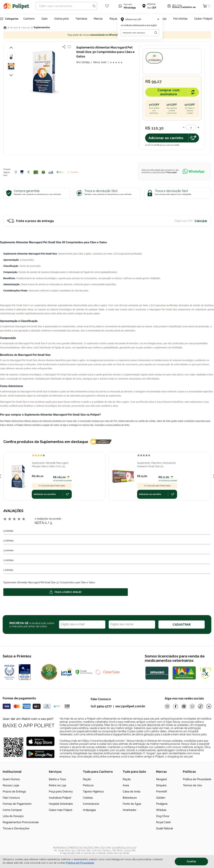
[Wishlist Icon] (107, 6)
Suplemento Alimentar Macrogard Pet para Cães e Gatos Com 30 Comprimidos (50, 465)
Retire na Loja (57, 785)
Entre (176, 7)
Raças (113, 19)
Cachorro (29, 19)
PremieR (161, 792)
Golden (161, 798)
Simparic (161, 785)
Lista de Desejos (13, 816)
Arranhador (129, 810)
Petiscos (88, 785)
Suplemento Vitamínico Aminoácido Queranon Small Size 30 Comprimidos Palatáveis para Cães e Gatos (157, 465)
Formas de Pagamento (17, 804)
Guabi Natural (164, 828)
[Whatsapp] (192, 706)
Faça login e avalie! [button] (66, 592)
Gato (45, 19)
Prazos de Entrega (14, 792)
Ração (87, 779)
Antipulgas (89, 810)
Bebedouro (130, 798)
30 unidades (154, 58)
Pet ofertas (180, 19)
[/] (191, 852)
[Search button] (94, 6)
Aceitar (191, 861)
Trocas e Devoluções (16, 828)
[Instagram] (167, 706)
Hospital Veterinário (61, 804)
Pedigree (162, 804)
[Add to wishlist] (69, 47)
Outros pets (62, 19)
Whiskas (161, 810)
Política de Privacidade (197, 779)
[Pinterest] (184, 706)
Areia (126, 785)
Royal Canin (163, 822)
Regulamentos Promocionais (21, 822)
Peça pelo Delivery (61, 792)
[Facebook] (176, 706)
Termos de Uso (192, 785)
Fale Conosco (11, 798)
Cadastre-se (188, 7)
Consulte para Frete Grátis (52, 486)
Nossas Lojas (11, 785)
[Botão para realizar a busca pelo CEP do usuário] (156, 33)
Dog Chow (163, 816)
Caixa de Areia (131, 792)
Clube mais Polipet (60, 810)
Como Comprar (12, 810)
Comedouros (91, 804)
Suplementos (42, 27)
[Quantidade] (191, 127)
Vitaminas (26, 28)
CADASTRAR (182, 625)
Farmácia (81, 19)
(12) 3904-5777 (101, 706)
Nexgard (161, 779)
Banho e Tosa (57, 779)
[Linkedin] (209, 706)
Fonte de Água (132, 804)
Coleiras (88, 798)
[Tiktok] (201, 706)
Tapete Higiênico (93, 792)
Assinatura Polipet (60, 798)
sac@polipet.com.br (130, 706)
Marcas (98, 19)
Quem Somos (11, 779)
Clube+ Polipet (203, 19)
